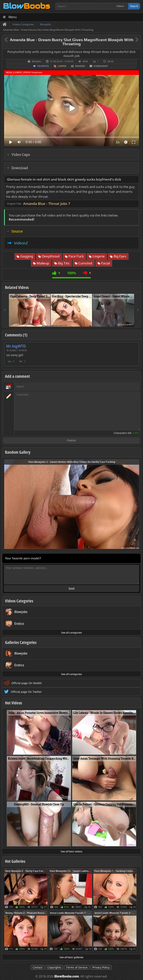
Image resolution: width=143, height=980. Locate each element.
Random (80, 66)
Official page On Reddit (27, 683)
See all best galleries (71, 957)
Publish (71, 441)
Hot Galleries (15, 861)
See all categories (71, 633)
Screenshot (101, 66)
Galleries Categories (21, 642)
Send (71, 589)
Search (134, 6)
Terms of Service (77, 967)
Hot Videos (14, 703)
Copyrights (54, 967)
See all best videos (71, 851)
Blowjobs (37, 61)
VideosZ (21, 243)
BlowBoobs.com (67, 976)
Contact (38, 967)
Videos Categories (19, 601)
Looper (62, 66)
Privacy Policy (101, 967)
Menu (13, 17)
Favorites (43, 66)
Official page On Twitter (26, 692)
